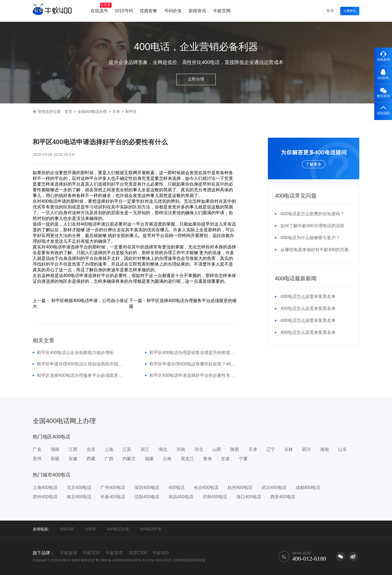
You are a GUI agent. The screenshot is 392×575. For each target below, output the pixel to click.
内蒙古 (129, 459)
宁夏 (243, 459)
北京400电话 (79, 488)
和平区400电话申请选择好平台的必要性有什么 (193, 375)
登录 (330, 11)
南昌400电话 (181, 497)
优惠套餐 (148, 11)
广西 (109, 459)
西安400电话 (283, 497)
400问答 (67, 529)
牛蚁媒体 (69, 553)
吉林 (289, 449)
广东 (37, 449)
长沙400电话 (206, 488)
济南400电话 (215, 497)
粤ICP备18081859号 (157, 560)
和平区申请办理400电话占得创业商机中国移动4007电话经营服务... (81, 364)
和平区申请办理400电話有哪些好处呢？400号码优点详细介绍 (193, 364)
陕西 (235, 449)
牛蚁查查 (114, 553)
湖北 (163, 449)
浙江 (145, 449)
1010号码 (124, 11)
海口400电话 (249, 497)
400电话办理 (118, 529)
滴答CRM (138, 553)
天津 (116, 112)
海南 (324, 449)
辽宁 (271, 449)
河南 (181, 449)
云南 (167, 459)
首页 (68, 112)
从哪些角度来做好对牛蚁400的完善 (315, 250)
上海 (109, 449)
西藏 (91, 459)
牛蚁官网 (222, 11)
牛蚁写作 (91, 553)
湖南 (55, 449)
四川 (307, 449)
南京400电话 (79, 497)
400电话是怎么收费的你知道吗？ (312, 214)
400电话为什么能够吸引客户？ (310, 238)
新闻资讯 (197, 11)
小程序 (90, 529)
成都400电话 (308, 488)
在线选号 (101, 8)
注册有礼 (350, 11)
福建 (149, 459)
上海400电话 (45, 488)
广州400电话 (113, 488)
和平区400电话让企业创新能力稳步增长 (75, 353)
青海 (207, 459)
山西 (217, 449)
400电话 (177, 488)
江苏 (127, 449)
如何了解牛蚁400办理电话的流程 (312, 226)
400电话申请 (150, 529)
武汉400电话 (274, 488)
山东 (342, 449)
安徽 (73, 459)
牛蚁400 (160, 553)
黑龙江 (187, 459)
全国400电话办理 (92, 112)
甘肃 (225, 459)
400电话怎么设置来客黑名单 (308, 296)
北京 (91, 449)
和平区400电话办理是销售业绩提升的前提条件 (193, 353)
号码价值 (173, 11)
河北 (199, 449)
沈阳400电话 (147, 497)
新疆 (55, 459)
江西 (73, 449)
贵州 (37, 459)
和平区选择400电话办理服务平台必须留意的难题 (81, 375)
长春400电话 (113, 497)
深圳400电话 (147, 488)
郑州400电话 (45, 497)
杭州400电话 (240, 488)
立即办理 (196, 79)
